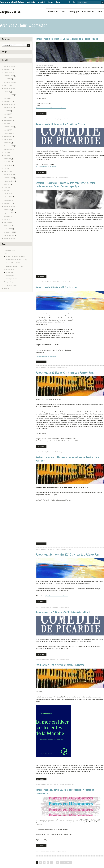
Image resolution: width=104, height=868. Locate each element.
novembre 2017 (9, 127)
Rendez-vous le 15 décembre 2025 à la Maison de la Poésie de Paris (67, 39)
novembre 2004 (9, 238)
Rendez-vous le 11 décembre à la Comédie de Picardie (60, 125)
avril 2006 (7, 222)
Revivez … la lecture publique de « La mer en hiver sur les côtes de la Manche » (67, 459)
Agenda (100, 13)
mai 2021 (7, 98)
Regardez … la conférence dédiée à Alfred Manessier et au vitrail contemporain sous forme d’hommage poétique (65, 185)
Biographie (9, 272)
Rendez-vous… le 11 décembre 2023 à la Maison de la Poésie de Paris (68, 555)
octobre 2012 (8, 165)
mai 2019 (7, 114)
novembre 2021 (9, 95)
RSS (74, 2)
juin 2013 (7, 152)
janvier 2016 (8, 133)
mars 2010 (7, 200)
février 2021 (8, 101)
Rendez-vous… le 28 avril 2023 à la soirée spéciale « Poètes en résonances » (65, 792)
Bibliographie (10, 276)
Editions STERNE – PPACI (14, 266)
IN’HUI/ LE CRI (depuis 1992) (15, 257)
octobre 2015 (8, 136)
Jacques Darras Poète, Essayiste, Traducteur (12, 2)
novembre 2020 (9, 104)
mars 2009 (7, 210)
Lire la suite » (41, 114)
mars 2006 (7, 226)
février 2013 (8, 162)
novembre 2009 (9, 206)
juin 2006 (7, 216)
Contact (58, 2)
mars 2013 (7, 159)
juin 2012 (7, 168)
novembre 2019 (9, 108)
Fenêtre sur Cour (53, 13)
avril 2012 (7, 171)
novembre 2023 (9, 82)
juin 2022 (7, 92)
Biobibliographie (74, 13)
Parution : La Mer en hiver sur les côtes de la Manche (60, 665)
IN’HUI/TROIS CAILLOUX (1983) (16, 260)
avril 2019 (7, 117)
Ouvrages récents (12, 279)
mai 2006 (7, 219)
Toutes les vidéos (11, 285)
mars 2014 (7, 143)
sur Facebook (41, 2)
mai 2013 (7, 155)
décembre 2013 (9, 146)
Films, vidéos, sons (88, 13)
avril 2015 (7, 140)
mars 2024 (7, 79)
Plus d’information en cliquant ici (46, 166)
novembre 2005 (9, 232)
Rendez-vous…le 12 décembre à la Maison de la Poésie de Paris (65, 373)
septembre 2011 (9, 181)
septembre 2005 (9, 235)
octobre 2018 (8, 120)
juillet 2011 (7, 187)
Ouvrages (50, 2)
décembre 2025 (9, 66)
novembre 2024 (9, 76)
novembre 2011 (9, 178)
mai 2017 (7, 130)
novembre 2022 (9, 88)
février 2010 (8, 203)
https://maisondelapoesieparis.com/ (56, 596)
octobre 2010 (8, 197)
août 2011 (7, 184)
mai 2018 (7, 124)
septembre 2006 (9, 213)
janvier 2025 (8, 73)
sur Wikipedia (31, 2)
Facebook (70, 2)
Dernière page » (66, 862)
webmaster (44, 119)
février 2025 (8, 69)
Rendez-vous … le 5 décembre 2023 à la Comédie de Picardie (64, 613)
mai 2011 (7, 191)
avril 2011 (7, 194)
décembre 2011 (9, 175)
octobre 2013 (8, 149)
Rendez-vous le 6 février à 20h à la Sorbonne (57, 287)
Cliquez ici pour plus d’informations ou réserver (51, 108)
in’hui (64, 13)
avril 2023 (7, 85)
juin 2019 (7, 111)
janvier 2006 (8, 229)
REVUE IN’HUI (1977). (13, 263)
